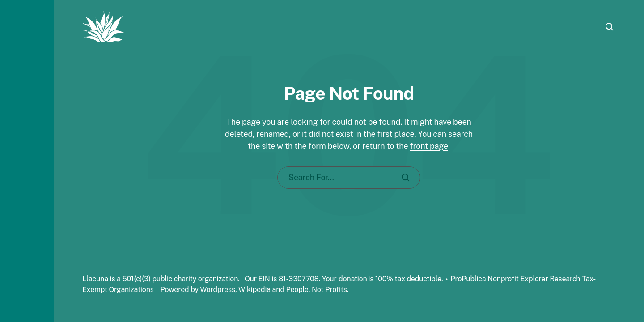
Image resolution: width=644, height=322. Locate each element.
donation (353, 279)
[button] (27, 161)
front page (429, 146)
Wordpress (218, 290)
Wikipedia (254, 290)
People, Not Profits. (318, 290)
